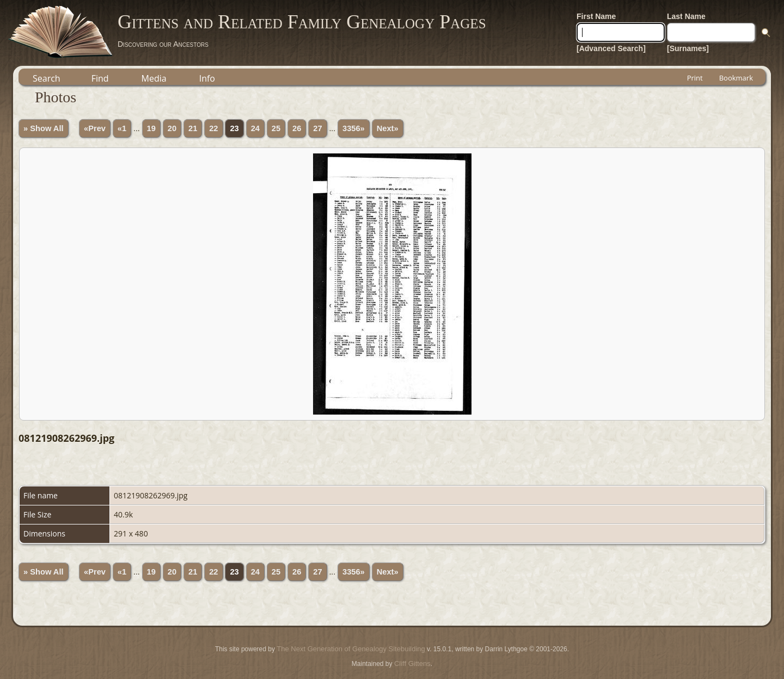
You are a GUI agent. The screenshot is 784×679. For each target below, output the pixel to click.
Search (47, 78)
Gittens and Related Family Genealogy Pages (302, 22)
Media (154, 78)
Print (695, 78)
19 (151, 128)
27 (317, 128)
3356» (354, 128)
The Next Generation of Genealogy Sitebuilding (351, 649)
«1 (122, 128)
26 (297, 128)
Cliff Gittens (412, 663)
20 (172, 128)
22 (213, 128)
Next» (388, 128)
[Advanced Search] (611, 48)
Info (207, 78)
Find (100, 78)
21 (193, 128)
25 (276, 128)
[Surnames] (688, 48)
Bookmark (736, 78)
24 (255, 128)
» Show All (44, 128)
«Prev (95, 128)
